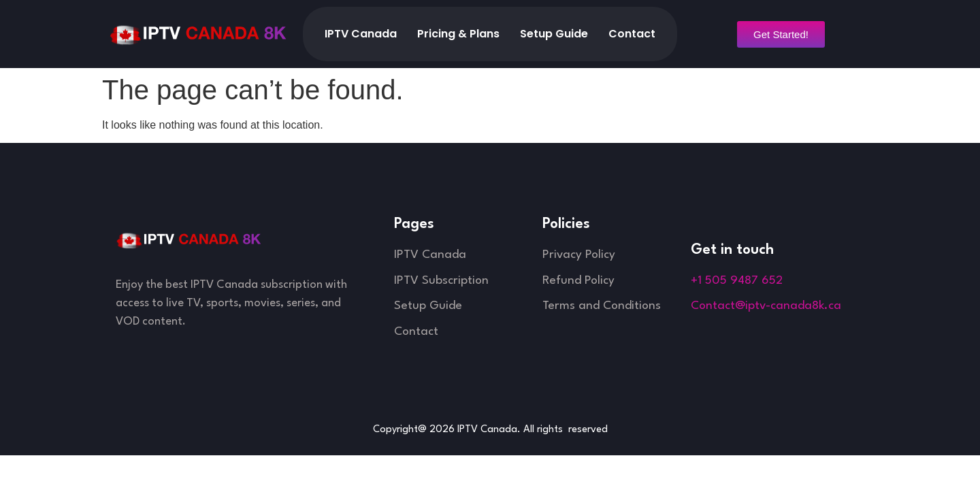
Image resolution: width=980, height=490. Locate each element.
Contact (632, 34)
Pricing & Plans (458, 34)
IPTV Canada (361, 34)
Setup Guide (554, 34)
